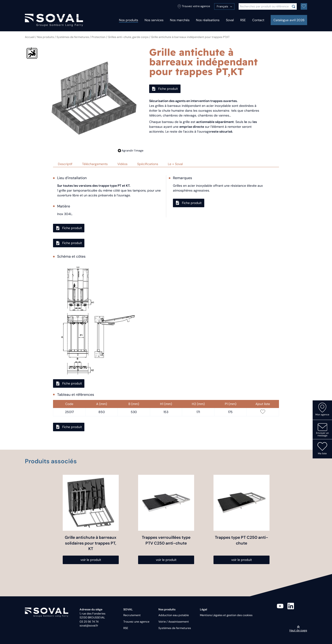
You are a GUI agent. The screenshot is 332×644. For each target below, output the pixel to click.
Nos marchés (180, 20)
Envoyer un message (322, 430)
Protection (98, 37)
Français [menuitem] (222, 6)
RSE (243, 20)
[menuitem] (224, 6)
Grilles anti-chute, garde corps (128, 37)
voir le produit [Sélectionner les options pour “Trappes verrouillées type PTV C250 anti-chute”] (166, 560)
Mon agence (322, 409)
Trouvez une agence (136, 622)
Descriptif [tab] (65, 164)
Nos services (154, 20)
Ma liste (322, 448)
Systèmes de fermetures (73, 37)
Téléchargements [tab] (95, 164)
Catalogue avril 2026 (289, 20)
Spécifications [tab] (148, 164)
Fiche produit (165, 89)
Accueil (30, 37)
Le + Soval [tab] (175, 164)
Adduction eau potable (174, 615)
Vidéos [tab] (122, 164)
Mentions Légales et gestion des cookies (226, 615)
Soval (230, 20)
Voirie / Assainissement (174, 622)
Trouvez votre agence (194, 6)
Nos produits (129, 20)
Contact (258, 20)
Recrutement (132, 615)
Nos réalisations (208, 20)
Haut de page (298, 629)
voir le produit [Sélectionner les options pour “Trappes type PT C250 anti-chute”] (242, 560)
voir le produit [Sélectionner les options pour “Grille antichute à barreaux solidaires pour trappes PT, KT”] (91, 560)
